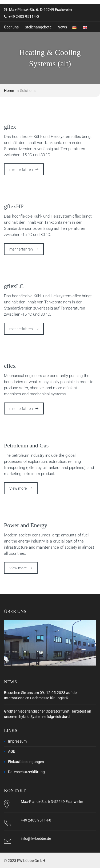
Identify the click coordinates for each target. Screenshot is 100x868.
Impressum (17, 741)
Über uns (11, 27)
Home (9, 91)
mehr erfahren (21, 170)
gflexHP (14, 206)
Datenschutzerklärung (26, 772)
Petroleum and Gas (26, 445)
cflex (10, 366)
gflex (10, 127)
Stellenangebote (38, 27)
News (62, 27)
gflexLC (14, 286)
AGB (12, 751)
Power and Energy (26, 525)
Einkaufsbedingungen (26, 762)
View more (18, 488)
